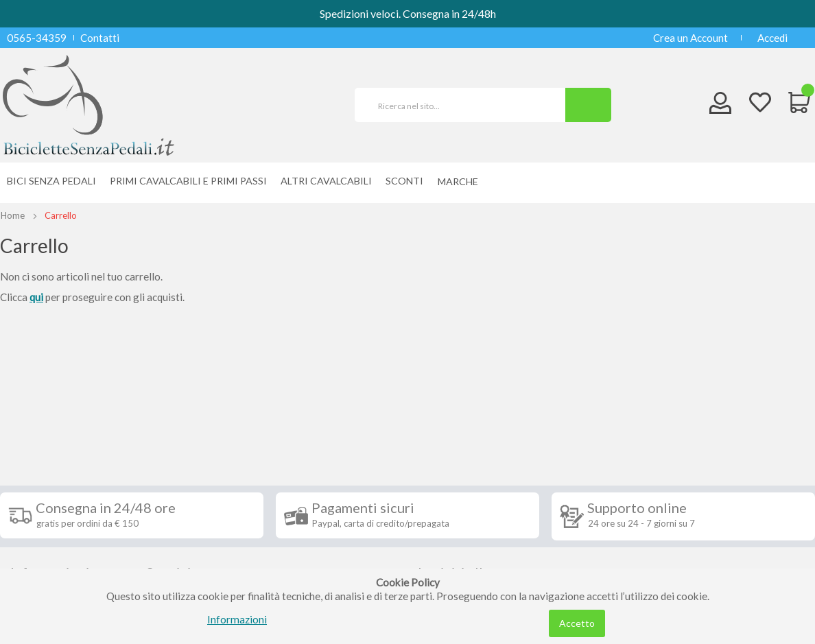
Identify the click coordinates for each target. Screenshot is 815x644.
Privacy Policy (43, 536)
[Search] (588, 105)
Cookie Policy (42, 557)
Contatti (100, 38)
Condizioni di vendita (58, 475)
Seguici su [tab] (177, 422)
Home (13, 215)
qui (36, 297)
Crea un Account (690, 38)
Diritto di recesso (50, 495)
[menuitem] (461, 181)
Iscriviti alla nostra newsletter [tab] (475, 430)
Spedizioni (34, 454)
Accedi (772, 38)
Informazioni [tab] (50, 422)
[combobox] (466, 105)
